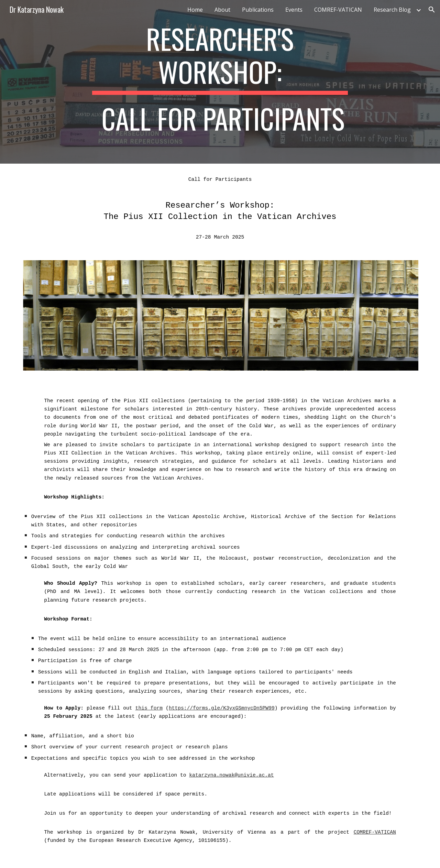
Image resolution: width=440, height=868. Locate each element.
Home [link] (195, 10)
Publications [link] (258, 10)
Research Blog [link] (392, 10)
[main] (220, 82)
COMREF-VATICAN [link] (338, 10)
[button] (432, 10)
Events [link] (294, 10)
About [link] (222, 10)
